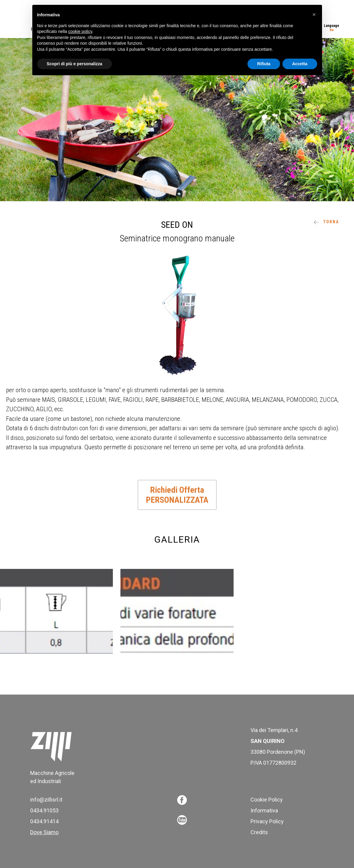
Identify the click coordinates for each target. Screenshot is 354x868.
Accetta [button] (300, 64)
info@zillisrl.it (46, 800)
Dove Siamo (44, 832)
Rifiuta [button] (264, 64)
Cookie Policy (267, 800)
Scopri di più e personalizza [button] (75, 64)
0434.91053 (44, 810)
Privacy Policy (267, 821)
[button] (314, 15)
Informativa (264, 810)
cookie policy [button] (80, 31)
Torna (326, 222)
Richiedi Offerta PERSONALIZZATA (177, 495)
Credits (259, 832)
